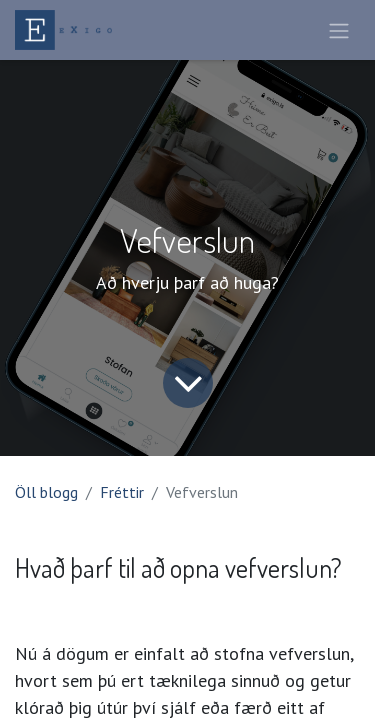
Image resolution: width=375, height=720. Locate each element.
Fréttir (122, 492)
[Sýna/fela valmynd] (339, 30)
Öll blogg (46, 492)
